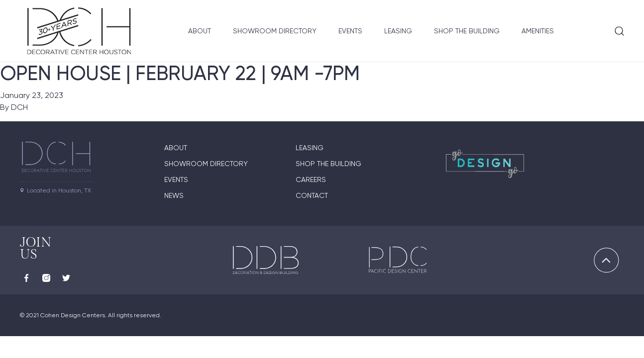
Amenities (538, 31)
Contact (312, 195)
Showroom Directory (275, 31)
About (200, 31)
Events (350, 31)
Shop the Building (467, 31)
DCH (19, 107)
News (174, 195)
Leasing (398, 31)
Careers (311, 179)
